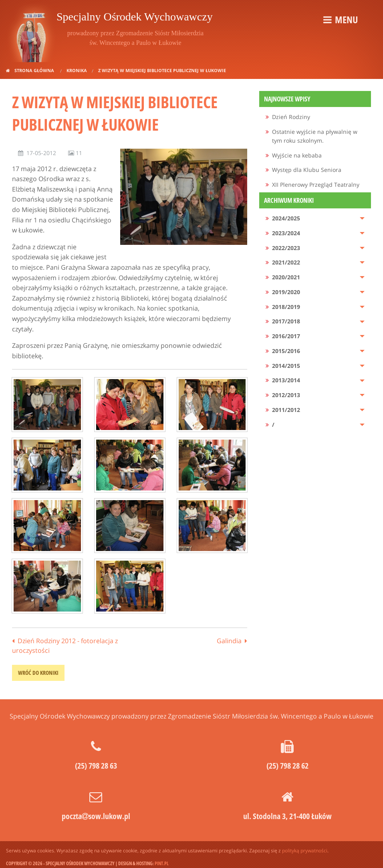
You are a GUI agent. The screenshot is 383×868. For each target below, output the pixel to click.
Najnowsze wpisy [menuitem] (287, 99)
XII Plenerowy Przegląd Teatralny (316, 185)
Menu (346, 19)
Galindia (229, 641)
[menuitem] (315, 117)
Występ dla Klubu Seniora (307, 170)
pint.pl (162, 863)
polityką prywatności (305, 851)
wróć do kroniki (38, 673)
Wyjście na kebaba (297, 155)
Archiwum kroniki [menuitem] (289, 200)
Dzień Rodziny (291, 117)
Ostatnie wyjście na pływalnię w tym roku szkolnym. (315, 136)
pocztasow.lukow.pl (96, 816)
